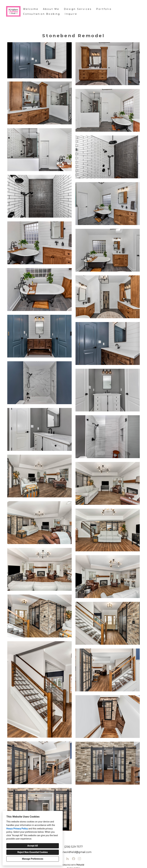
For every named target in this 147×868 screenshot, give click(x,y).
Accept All (33, 846)
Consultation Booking (42, 14)
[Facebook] (73, 859)
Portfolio (104, 9)
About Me (51, 9)
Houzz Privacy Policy (17, 829)
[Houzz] (68, 859)
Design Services (78, 9)
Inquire (71, 14)
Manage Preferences (33, 859)
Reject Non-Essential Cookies (33, 852)
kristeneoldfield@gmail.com (74, 852)
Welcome (31, 9)
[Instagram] (79, 859)
